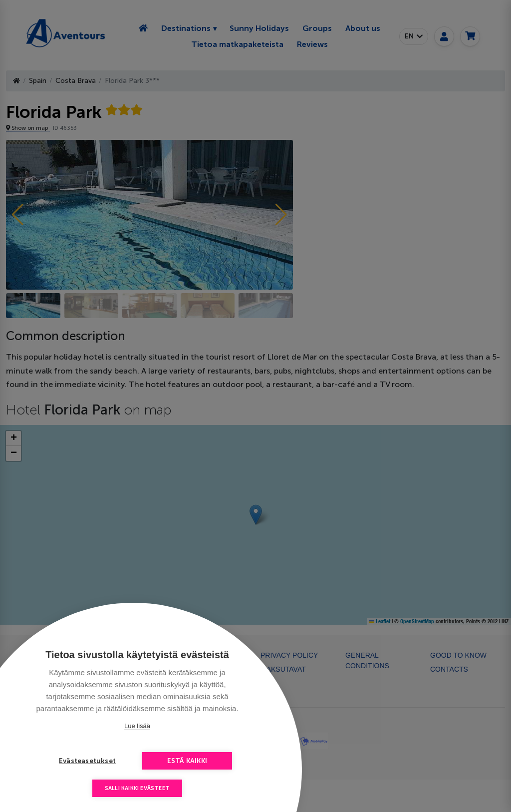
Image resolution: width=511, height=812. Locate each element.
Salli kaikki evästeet (137, 788)
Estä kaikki (187, 761)
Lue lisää (137, 726)
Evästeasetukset (87, 761)
